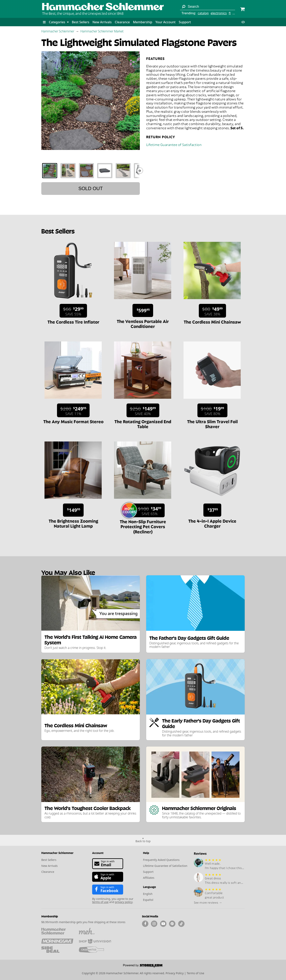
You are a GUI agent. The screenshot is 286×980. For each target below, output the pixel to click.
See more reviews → (208, 902)
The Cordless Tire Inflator (73, 322)
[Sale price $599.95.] (143, 310)
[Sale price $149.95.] (73, 510)
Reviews (200, 853)
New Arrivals (102, 22)
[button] (44, 22)
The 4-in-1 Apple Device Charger (212, 523)
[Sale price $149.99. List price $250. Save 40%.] (143, 410)
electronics (219, 13)
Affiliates (149, 878)
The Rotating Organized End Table (143, 424)
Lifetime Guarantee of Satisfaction (174, 144)
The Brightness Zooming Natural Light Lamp (73, 523)
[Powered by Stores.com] (143, 966)
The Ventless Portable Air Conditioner (143, 323)
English (148, 894)
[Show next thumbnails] (140, 171)
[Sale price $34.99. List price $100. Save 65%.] (144, 510)
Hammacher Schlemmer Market (102, 31)
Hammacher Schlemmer (58, 31)
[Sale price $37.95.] (212, 510)
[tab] (50, 171)
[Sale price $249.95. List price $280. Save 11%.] (73, 410)
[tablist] (91, 171)
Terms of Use (195, 973)
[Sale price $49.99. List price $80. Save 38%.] (213, 311)
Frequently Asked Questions (161, 860)
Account (98, 853)
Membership (143, 22)
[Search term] (208, 7)
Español (148, 900)
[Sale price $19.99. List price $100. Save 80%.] (212, 410)
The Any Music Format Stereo (73, 421)
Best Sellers (81, 22)
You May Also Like (68, 572)
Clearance (122, 22)
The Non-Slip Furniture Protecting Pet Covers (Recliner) (143, 526)
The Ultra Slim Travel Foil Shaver (212, 424)
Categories (59, 22)
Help (146, 853)
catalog (203, 13)
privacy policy (124, 902)
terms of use (100, 902)
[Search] (184, 7)
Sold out (91, 188)
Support (185, 22)
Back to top (143, 841)
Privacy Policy (175, 973)
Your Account (165, 22)
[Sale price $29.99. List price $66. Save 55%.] (73, 311)
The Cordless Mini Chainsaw (212, 322)
